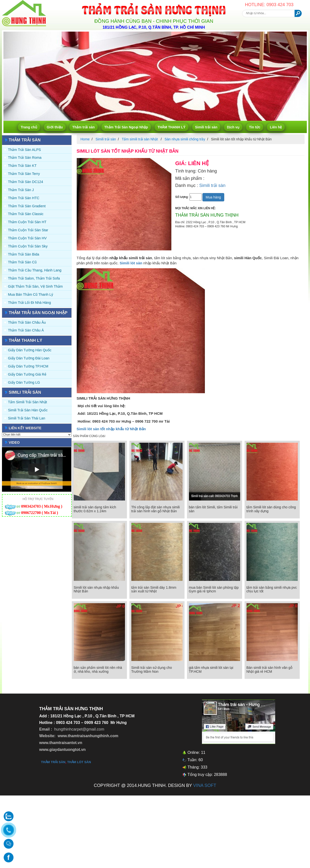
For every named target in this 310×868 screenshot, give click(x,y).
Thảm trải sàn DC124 (26, 182)
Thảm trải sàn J (21, 190)
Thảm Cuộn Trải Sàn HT (27, 222)
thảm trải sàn (53, 762)
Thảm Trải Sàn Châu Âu (27, 322)
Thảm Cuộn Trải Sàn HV (27, 238)
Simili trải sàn (206, 127)
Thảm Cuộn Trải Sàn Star (28, 230)
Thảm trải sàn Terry (24, 174)
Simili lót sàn (131, 263)
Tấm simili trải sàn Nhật (28, 402)
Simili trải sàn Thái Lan (27, 418)
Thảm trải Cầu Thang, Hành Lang (35, 270)
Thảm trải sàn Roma (25, 158)
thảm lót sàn (79, 762)
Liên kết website (25, 428)
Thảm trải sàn (83, 127)
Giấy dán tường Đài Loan (29, 358)
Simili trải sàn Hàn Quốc (28, 410)
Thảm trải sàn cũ (22, 262)
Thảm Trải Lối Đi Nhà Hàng (30, 303)
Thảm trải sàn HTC (24, 198)
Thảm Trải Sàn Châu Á (26, 330)
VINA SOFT (205, 785)
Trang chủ (29, 127)
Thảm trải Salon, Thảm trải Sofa (34, 278)
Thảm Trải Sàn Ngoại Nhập (126, 127)
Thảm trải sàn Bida (24, 254)
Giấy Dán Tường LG (24, 382)
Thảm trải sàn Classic (26, 214)
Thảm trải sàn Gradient (27, 206)
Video (14, 442)
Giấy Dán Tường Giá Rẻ (27, 374)
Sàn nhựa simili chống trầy (185, 139)
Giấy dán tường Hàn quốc (30, 350)
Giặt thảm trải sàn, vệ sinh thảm (35, 286)
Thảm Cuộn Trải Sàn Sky (28, 246)
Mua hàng (213, 197)
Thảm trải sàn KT (22, 166)
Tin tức (255, 127)
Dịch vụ (233, 127)
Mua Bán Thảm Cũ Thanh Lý (31, 294)
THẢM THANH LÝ (172, 127)
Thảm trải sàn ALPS (25, 150)
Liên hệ (276, 127)
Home (85, 139)
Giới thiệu (55, 127)
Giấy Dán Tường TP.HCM (28, 366)
